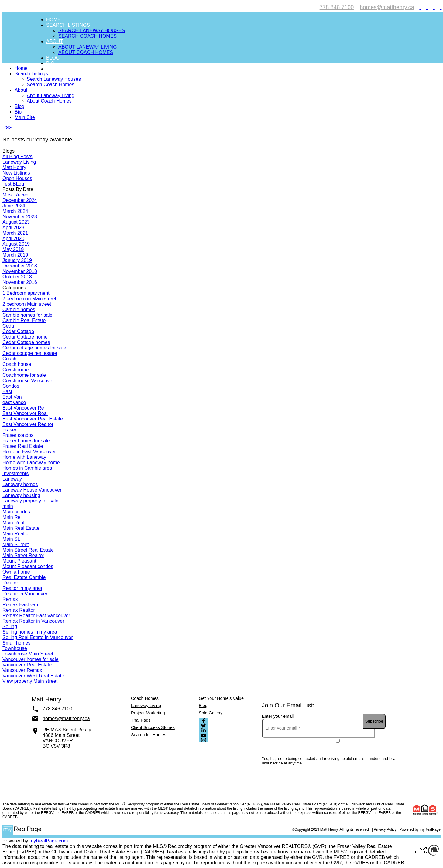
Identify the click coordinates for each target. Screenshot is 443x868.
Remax (10, 599)
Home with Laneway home (31, 463)
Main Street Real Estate (28, 550)
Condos (11, 386)
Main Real (13, 523)
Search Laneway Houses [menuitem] (92, 31)
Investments (15, 473)
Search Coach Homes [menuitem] (88, 36)
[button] (418, 7)
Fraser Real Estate (23, 446)
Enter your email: (278, 716)
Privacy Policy (385, 829)
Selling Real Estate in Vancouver (38, 637)
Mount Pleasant (19, 561)
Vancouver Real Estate (27, 665)
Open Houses (17, 178)
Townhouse (15, 648)
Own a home (16, 572)
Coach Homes (145, 698)
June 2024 (14, 206)
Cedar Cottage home (25, 337)
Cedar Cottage (18, 331)
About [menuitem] (55, 41)
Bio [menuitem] (50, 63)
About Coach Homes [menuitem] (86, 52)
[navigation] (222, 93)
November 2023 (20, 217)
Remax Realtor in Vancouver (33, 621)
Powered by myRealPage (420, 829)
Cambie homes (19, 310)
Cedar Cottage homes (26, 342)
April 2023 (13, 228)
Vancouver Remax (22, 670)
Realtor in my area (22, 588)
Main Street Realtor (23, 555)
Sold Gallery (211, 713)
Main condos (16, 512)
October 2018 (17, 277)
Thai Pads (141, 720)
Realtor (10, 583)
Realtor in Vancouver (25, 594)
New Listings (16, 173)
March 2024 (15, 211)
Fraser (9, 430)
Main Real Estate (21, 528)
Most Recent (16, 195)
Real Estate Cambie (24, 577)
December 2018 (20, 266)
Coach (9, 359)
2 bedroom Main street (27, 304)
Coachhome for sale (24, 375)
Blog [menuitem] (53, 58)
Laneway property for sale (30, 501)
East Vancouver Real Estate (33, 419)
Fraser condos (18, 435)
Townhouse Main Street (28, 654)
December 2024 (20, 200)
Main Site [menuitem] (58, 69)
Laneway (12, 479)
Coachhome (15, 370)
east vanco (14, 402)
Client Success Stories (153, 727)
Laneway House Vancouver (32, 490)
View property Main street (30, 681)
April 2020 (13, 238)
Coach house (17, 364)
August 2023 (16, 222)
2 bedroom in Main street (29, 299)
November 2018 (20, 271)
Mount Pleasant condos (28, 566)
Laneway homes (20, 484)
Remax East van (20, 605)
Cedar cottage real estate (30, 353)
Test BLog (13, 184)
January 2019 (17, 260)
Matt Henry (14, 167)
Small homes (16, 643)
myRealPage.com (49, 841)
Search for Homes (149, 735)
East (7, 391)
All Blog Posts (17, 157)
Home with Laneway (24, 457)
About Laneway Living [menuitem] (88, 47)
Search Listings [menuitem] (68, 25)
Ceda (8, 326)
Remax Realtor (19, 610)
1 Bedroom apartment (26, 293)
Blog (203, 706)
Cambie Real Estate (24, 320)
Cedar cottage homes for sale (34, 348)
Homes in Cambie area (27, 468)
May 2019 (13, 249)
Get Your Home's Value (221, 698)
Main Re (12, 517)
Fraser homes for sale (26, 441)
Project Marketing (148, 713)
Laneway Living (19, 162)
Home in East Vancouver (29, 452)
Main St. (11, 539)
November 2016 (20, 282)
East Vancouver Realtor (28, 424)
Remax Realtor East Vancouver (36, 616)
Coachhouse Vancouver (28, 381)
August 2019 (16, 244)
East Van (12, 397)
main (8, 506)
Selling (10, 626)
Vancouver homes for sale (31, 659)
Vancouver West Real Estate (33, 676)
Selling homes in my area (30, 632)
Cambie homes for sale (27, 315)
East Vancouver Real (25, 413)
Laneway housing (21, 495)
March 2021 (15, 233)
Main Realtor (16, 534)
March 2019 (15, 255)
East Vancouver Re (23, 408)
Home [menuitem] (53, 20)
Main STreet (16, 545)
